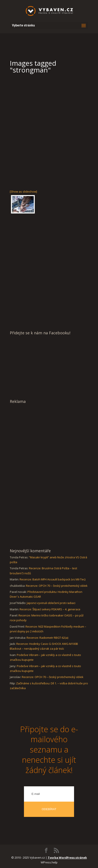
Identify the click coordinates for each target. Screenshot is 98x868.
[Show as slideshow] (23, 192)
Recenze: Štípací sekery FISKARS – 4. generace (50, 609)
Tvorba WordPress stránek (67, 858)
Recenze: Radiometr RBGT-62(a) (47, 638)
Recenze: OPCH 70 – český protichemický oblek (57, 586)
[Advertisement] (49, 131)
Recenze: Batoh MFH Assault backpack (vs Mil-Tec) (52, 579)
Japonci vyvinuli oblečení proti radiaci (51, 603)
